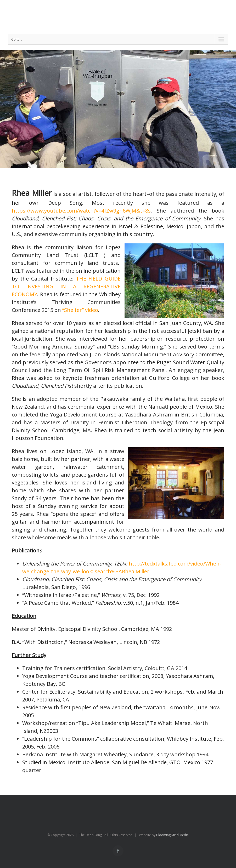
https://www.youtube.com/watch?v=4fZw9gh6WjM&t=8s (81, 211)
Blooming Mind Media (172, 835)
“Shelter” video (80, 310)
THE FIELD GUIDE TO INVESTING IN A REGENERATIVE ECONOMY (66, 286)
